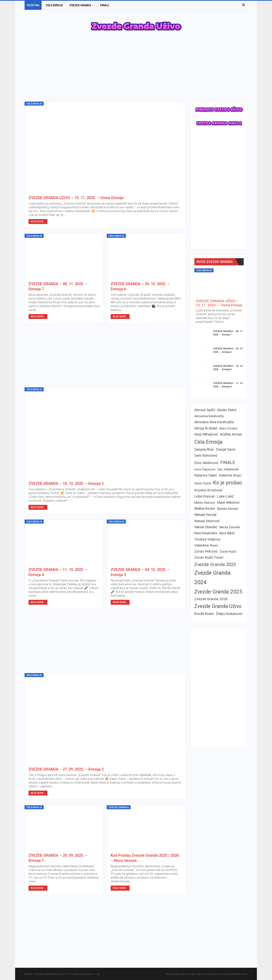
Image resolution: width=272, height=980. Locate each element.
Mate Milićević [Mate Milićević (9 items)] (228, 502)
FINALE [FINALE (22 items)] (228, 463)
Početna (33, 5)
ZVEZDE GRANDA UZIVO (235, 974)
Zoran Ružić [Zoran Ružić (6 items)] (228, 551)
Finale (105, 5)
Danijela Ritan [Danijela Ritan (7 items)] (204, 449)
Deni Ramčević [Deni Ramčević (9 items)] (206, 455)
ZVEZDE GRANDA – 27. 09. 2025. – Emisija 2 (66, 769)
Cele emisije (54, 5)
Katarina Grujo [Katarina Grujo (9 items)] (230, 475)
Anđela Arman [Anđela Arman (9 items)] (231, 434)
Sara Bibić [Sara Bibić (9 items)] (227, 533)
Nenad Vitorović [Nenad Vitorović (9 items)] (207, 521)
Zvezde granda (80, 5)
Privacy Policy (173, 974)
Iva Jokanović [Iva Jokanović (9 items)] (228, 469)
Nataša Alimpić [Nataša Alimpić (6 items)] (228, 509)
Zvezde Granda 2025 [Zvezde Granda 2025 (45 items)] (218, 592)
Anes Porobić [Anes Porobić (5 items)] (228, 428)
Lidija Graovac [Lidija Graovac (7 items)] (205, 496)
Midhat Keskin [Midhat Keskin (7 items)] (205, 509)
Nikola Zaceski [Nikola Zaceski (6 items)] (230, 527)
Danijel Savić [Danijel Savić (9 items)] (226, 449)
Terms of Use (189, 974)
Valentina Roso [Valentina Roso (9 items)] (206, 545)
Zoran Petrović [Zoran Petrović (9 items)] (206, 551)
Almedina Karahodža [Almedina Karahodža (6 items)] (209, 416)
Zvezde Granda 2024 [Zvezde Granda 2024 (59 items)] (212, 578)
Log (97, 974)
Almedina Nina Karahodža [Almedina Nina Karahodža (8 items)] (214, 422)
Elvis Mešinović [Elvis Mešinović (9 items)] (206, 463)
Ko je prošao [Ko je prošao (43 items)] (228, 483)
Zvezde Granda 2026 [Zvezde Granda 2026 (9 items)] (211, 599)
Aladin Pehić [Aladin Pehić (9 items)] (227, 410)
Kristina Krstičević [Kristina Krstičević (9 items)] (209, 490)
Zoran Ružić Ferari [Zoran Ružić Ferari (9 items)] (209, 557)
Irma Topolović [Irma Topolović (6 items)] (205, 469)
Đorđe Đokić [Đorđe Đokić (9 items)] (204, 614)
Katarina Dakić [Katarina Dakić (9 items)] (206, 475)
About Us (202, 974)
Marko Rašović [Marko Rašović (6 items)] (205, 503)
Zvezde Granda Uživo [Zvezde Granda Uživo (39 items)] (218, 606)
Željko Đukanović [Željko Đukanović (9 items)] (229, 614)
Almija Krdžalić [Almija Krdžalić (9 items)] (206, 428)
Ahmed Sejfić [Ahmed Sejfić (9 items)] (205, 410)
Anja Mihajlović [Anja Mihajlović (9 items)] (206, 434)
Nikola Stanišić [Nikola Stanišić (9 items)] (206, 527)
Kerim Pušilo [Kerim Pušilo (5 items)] (203, 483)
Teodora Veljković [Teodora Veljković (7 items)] (207, 539)
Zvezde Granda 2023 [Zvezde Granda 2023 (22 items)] (215, 565)
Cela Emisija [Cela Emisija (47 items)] (208, 442)
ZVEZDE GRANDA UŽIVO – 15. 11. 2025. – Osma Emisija (76, 198)
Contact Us (214, 974)
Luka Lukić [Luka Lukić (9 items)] (225, 496)
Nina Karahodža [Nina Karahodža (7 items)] (206, 533)
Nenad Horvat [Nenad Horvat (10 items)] (205, 515)
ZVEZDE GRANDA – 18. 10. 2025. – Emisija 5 (66, 483)
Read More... (38, 222)
